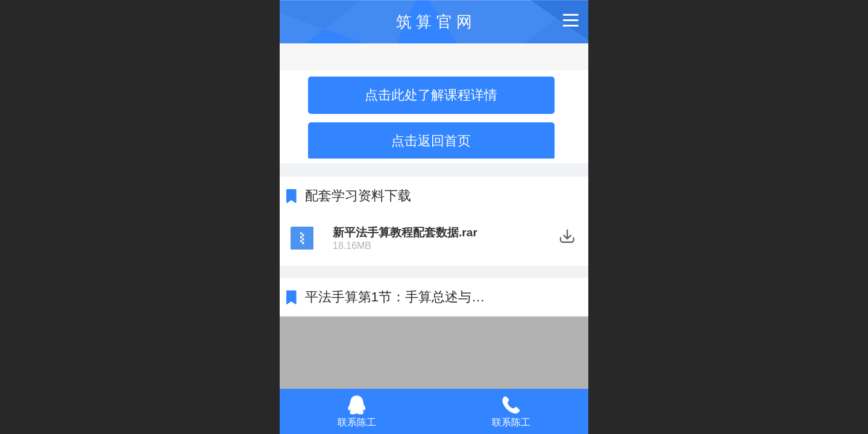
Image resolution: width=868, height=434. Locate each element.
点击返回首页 (431, 141)
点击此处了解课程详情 (431, 95)
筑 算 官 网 (434, 22)
